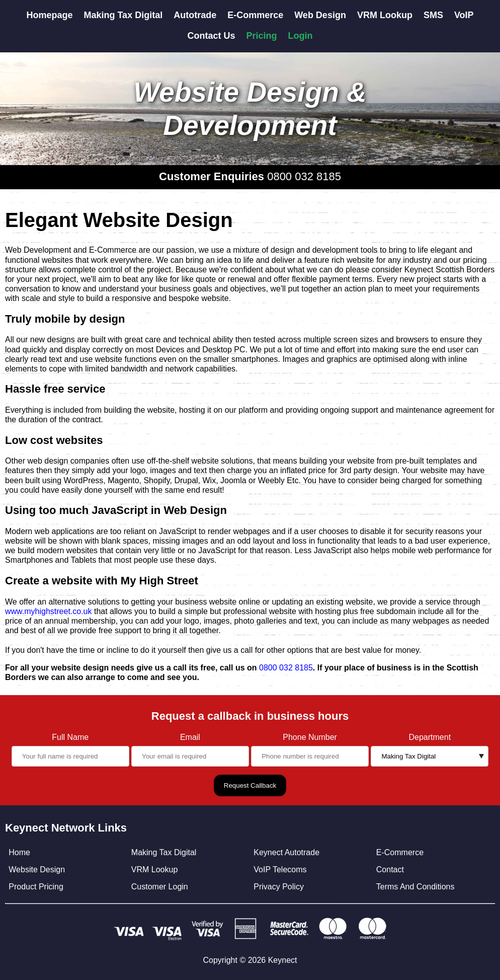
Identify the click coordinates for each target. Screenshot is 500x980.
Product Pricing (36, 887)
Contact (390, 870)
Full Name (70, 737)
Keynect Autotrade (286, 852)
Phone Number (310, 737)
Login (301, 36)
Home (19, 852)
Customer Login (160, 887)
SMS (433, 15)
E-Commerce (255, 15)
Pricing (262, 36)
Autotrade (195, 15)
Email (190, 737)
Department (430, 737)
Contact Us (211, 36)
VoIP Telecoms (280, 870)
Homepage (49, 15)
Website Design (37, 870)
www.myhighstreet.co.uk (49, 611)
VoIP (464, 15)
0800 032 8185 (304, 176)
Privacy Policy (279, 887)
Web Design (320, 15)
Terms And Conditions (415, 887)
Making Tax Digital (123, 15)
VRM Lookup (385, 15)
